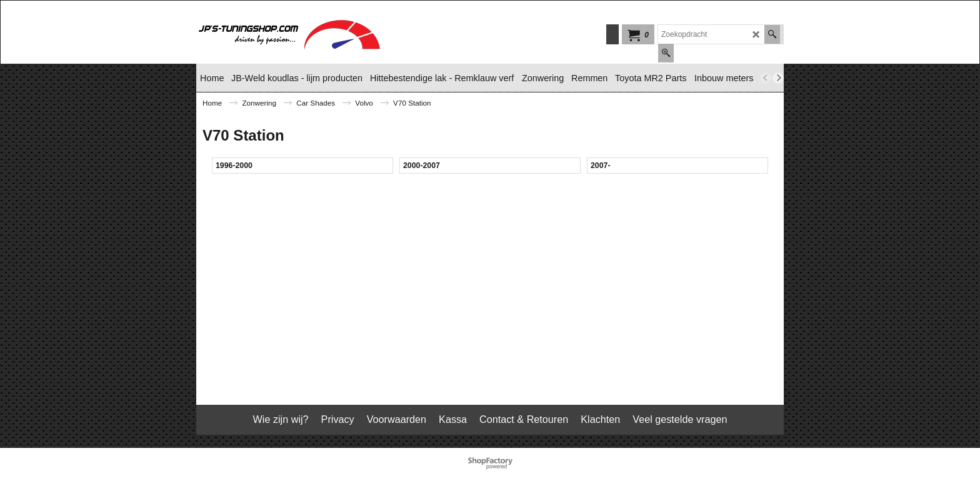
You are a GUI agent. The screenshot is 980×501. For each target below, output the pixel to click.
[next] (778, 78)
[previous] (766, 78)
